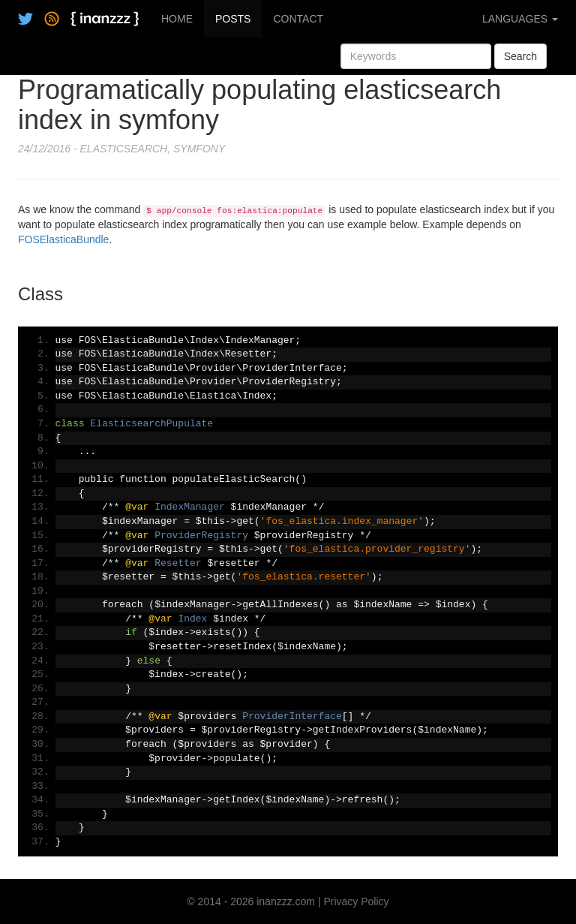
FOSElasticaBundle (63, 239)
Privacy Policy (356, 901)
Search (520, 56)
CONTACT (298, 19)
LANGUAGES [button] (520, 19)
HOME (177, 19)
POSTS (233, 19)
